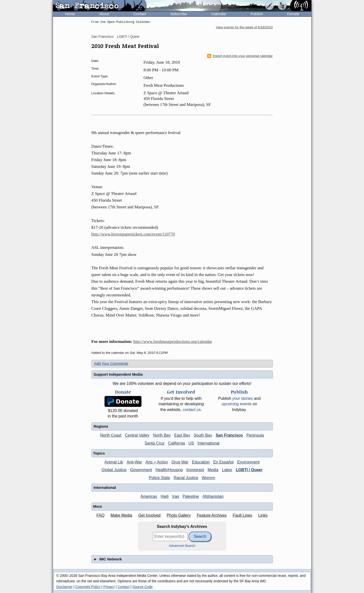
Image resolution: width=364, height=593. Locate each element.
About (104, 14)
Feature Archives (212, 515)
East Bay (182, 435)
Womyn (208, 478)
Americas (149, 496)
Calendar (219, 14)
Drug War (180, 462)
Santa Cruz (155, 443)
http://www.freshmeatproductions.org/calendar (173, 342)
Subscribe (179, 14)
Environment (248, 462)
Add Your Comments (111, 363)
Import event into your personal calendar (240, 56)
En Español (223, 462)
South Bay (203, 435)
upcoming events (237, 404)
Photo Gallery (179, 515)
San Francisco (102, 37)
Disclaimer (64, 587)
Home (70, 14)
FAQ (100, 515)
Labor (227, 470)
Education (201, 462)
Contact (140, 14)
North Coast (111, 435)
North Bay (162, 435)
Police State (159, 478)
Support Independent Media (118, 374)
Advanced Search (182, 546)
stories (243, 398)
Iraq (176, 496)
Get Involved (149, 515)
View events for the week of (244, 27)
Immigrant (195, 470)
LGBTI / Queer (128, 37)
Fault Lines (243, 515)
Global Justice (114, 470)
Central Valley (137, 435)
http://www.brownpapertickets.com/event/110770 (133, 234)
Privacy (109, 587)
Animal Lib (114, 462)
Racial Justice (186, 478)
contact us (192, 410)
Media (213, 470)
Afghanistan (213, 496)
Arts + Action (157, 462)
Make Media (121, 515)
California (176, 443)
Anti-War (134, 462)
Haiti (164, 496)
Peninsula (255, 435)
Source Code (143, 587)
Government (141, 470)
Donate (293, 14)
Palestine (191, 496)
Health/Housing (169, 470)
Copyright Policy (88, 587)
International (208, 443)
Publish (257, 14)
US (191, 443)
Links (263, 515)
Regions (101, 426)
